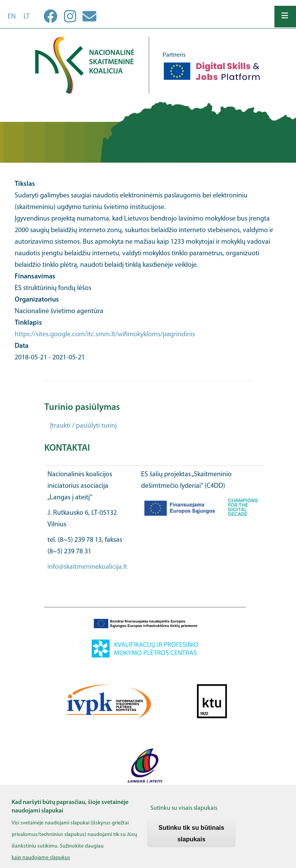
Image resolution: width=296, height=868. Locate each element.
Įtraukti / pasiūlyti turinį (83, 426)
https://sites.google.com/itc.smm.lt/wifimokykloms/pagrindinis (105, 335)
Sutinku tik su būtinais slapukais (191, 839)
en (12, 17)
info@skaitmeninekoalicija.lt (87, 567)
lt (27, 17)
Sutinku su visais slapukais (184, 813)
